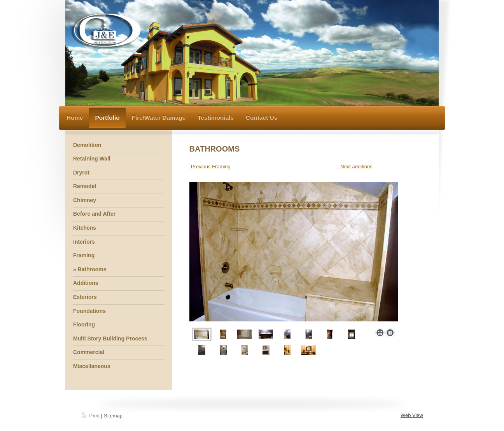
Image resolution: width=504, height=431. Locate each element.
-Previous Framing (211, 167)
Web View (412, 415)
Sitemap (113, 416)
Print (91, 416)
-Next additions (354, 167)
